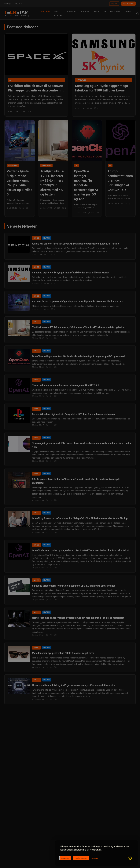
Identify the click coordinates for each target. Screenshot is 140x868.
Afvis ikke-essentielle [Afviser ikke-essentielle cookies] (81, 858)
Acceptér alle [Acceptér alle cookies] (65, 858)
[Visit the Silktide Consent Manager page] (130, 858)
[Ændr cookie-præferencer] (95, 858)
